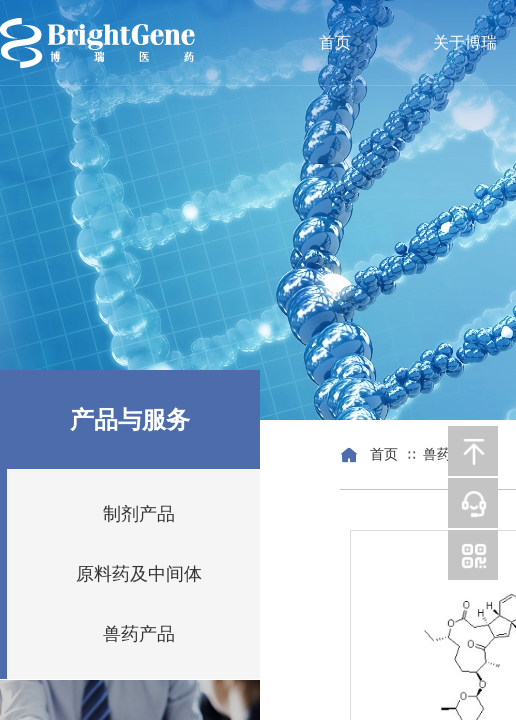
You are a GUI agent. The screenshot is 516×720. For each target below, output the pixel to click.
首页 (335, 42)
